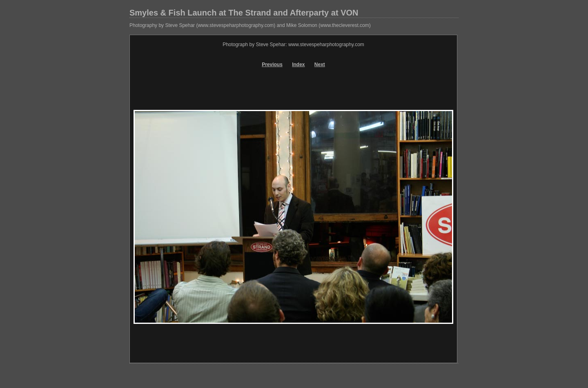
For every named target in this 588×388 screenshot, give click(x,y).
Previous (272, 65)
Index (298, 65)
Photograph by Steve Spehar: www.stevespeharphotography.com (293, 45)
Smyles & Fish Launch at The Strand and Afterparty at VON (244, 13)
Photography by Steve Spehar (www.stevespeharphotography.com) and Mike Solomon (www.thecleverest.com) (250, 25)
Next (320, 65)
